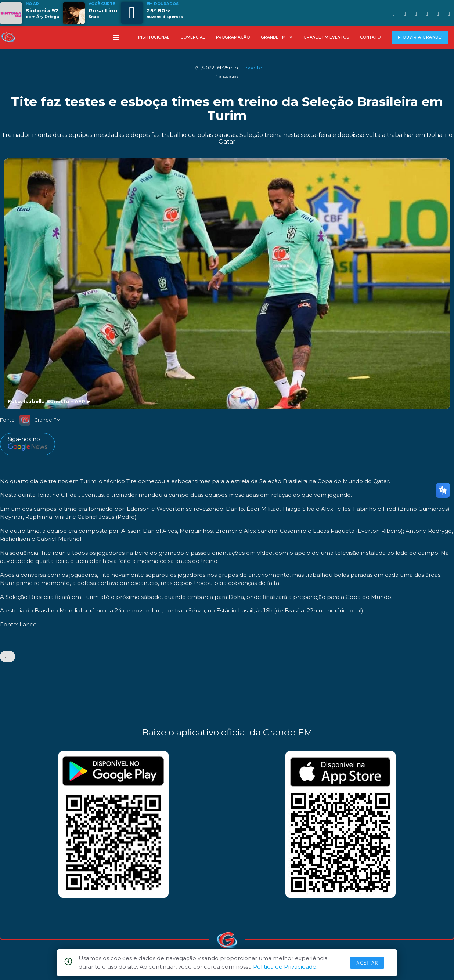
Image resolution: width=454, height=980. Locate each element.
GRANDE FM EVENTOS (326, 37)
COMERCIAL (193, 37)
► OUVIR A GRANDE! (420, 37)
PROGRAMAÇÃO (233, 37)
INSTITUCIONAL (154, 37)
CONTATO (370, 37)
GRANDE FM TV (277, 37)
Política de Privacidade (285, 967)
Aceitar (367, 963)
